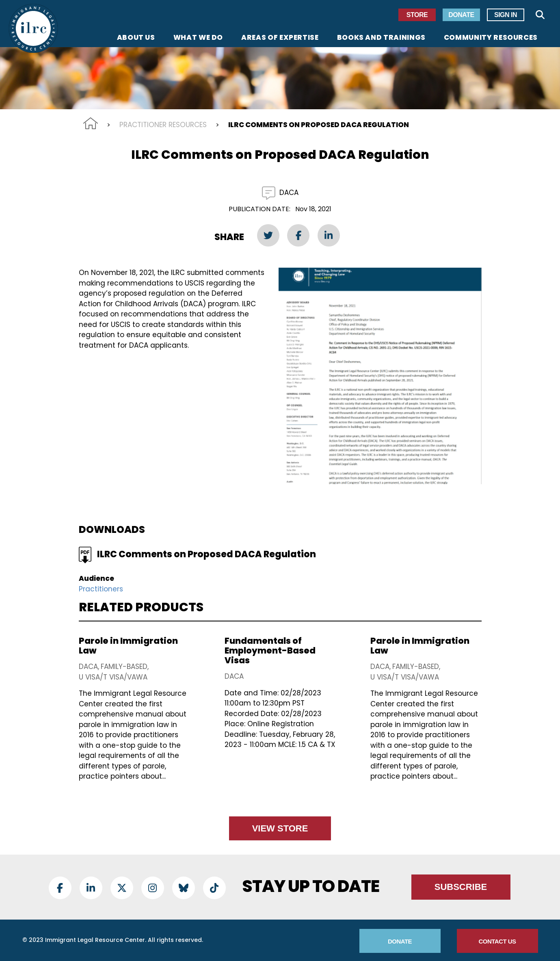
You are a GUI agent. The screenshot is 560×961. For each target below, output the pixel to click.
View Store (280, 828)
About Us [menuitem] (136, 38)
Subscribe (461, 887)
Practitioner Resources (163, 125)
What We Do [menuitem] (198, 38)
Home (91, 123)
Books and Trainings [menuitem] (381, 38)
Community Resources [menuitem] (491, 38)
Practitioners (101, 589)
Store (417, 15)
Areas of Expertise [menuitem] (280, 38)
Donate (461, 15)
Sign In (506, 15)
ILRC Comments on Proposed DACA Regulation (206, 554)
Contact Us (497, 941)
